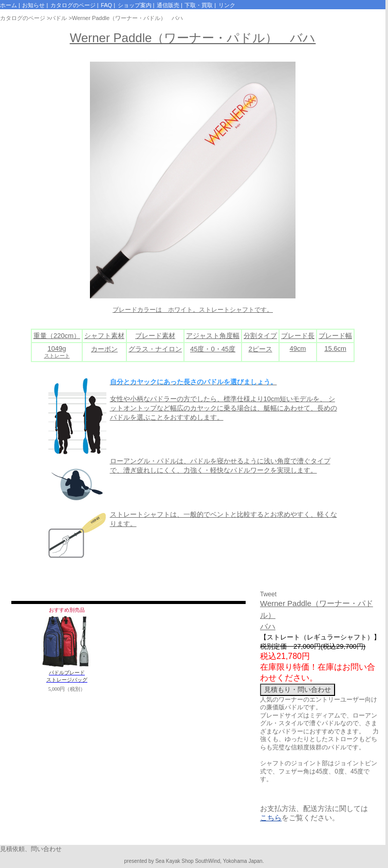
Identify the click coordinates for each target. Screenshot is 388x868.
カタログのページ (73, 5)
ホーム (8, 5)
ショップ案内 (135, 5)
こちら (271, 818)
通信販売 (168, 5)
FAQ (106, 5)
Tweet (268, 594)
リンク (227, 5)
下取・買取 (199, 5)
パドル (58, 18)
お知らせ (33, 5)
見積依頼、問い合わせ (31, 849)
